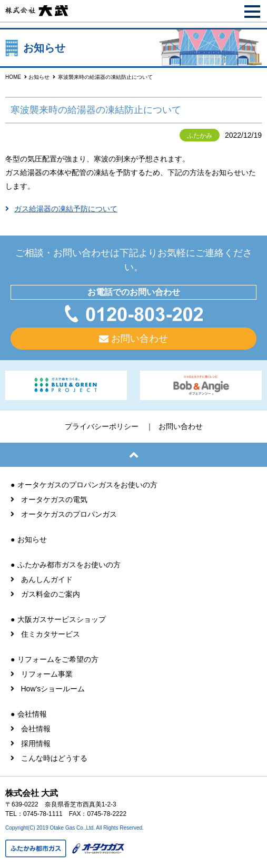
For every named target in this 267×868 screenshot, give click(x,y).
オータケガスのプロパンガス (69, 514)
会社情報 (32, 714)
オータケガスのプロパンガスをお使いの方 (87, 485)
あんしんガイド (47, 579)
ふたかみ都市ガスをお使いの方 (69, 565)
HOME (13, 77)
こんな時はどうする (54, 758)
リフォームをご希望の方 (58, 659)
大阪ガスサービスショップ (62, 619)
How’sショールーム (53, 689)
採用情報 (36, 743)
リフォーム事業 (47, 674)
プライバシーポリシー (102, 426)
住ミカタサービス (51, 634)
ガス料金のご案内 (51, 594)
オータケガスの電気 (54, 499)
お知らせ (39, 77)
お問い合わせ (140, 339)
